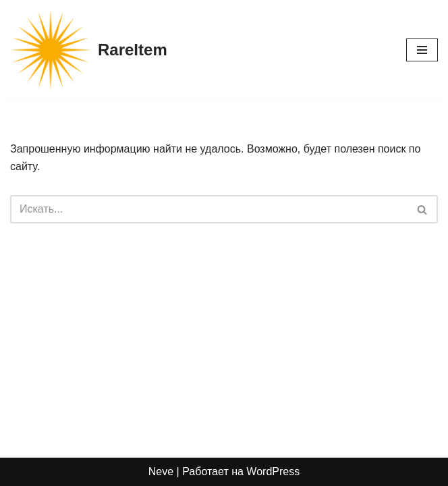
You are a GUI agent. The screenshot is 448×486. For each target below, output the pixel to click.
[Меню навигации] (422, 50)
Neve (161, 471)
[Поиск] (209, 209)
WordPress (273, 471)
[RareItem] (89, 50)
